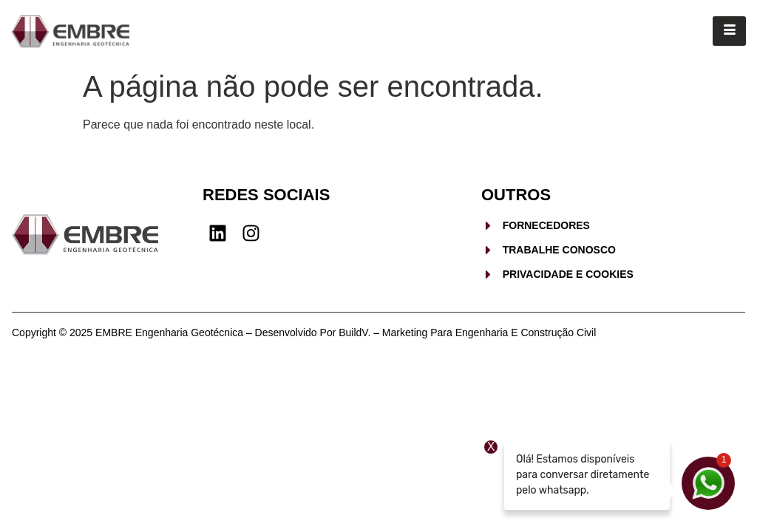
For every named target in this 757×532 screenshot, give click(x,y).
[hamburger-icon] (729, 31)
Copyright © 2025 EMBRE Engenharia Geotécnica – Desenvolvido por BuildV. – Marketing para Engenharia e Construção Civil (304, 332)
